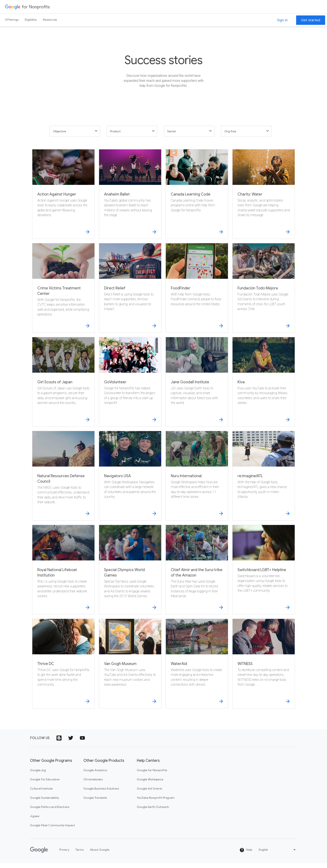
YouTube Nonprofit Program (156, 802)
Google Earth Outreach (153, 812)
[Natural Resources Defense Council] (63, 481)
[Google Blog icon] (59, 743)
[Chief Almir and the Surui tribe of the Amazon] (197, 574)
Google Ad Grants (149, 793)
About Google (100, 854)
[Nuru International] (197, 481)
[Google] (39, 855)
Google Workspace (150, 784)
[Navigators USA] (130, 481)
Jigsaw (35, 821)
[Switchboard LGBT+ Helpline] (264, 574)
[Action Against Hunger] (63, 199)
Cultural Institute (41, 793)
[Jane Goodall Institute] (197, 387)
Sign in (282, 20)
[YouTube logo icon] (82, 743)
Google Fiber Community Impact (52, 830)
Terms (80, 854)
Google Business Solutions (101, 793)
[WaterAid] (197, 668)
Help (246, 855)
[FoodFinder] (197, 293)
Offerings (12, 20)
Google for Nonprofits (152, 775)
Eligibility (31, 20)
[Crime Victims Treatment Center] (63, 293)
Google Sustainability (45, 802)
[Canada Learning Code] (197, 199)
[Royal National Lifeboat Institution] (63, 574)
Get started (311, 20)
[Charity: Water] (264, 199)
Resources (50, 20)
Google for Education (45, 784)
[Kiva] (264, 387)
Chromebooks (93, 784)
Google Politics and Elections (50, 812)
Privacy (64, 854)
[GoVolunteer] (130, 387)
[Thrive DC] (63, 668)
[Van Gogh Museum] (130, 668)
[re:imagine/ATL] (264, 481)
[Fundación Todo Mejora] (264, 293)
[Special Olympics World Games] (130, 574)
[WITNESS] (264, 668)
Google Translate (95, 802)
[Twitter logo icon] (71, 743)
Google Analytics (95, 775)
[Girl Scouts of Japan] (63, 387)
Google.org (38, 775)
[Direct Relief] (130, 293)
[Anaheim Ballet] (130, 199)
